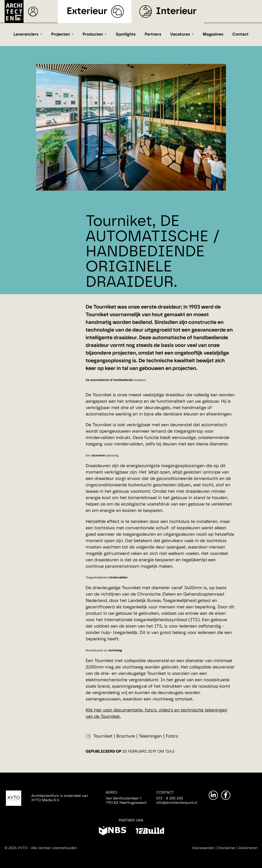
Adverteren (248, 848)
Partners (153, 35)
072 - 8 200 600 (170, 798)
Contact (240, 35)
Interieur (176, 11)
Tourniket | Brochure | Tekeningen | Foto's (136, 736)
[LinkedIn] (213, 795)
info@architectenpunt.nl (177, 803)
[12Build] (150, 832)
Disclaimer (227, 848)
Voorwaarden (203, 848)
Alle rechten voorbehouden (54, 848)
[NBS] (112, 832)
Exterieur (87, 11)
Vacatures (180, 35)
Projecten (61, 35)
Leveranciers (26, 35)
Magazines (213, 35)
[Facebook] (226, 795)
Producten (93, 35)
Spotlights (126, 35)
